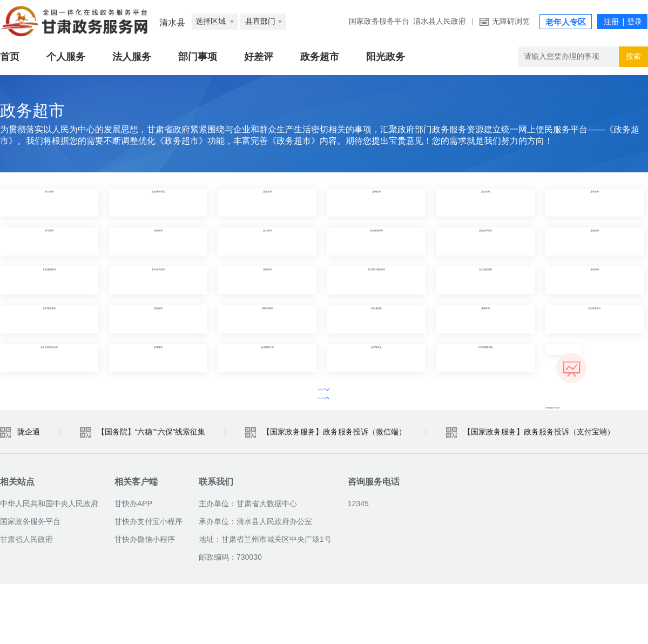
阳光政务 (386, 57)
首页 (10, 57)
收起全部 (347, 387)
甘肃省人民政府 (26, 599)
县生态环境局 (485, 241)
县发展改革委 (158, 202)
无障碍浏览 (511, 21)
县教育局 (267, 202)
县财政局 (158, 241)
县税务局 (485, 319)
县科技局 (376, 202)
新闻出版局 (267, 319)
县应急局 (595, 280)
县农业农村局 (158, 280)
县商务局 (267, 280)
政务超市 (320, 57)
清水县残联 (376, 319)
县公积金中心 (595, 319)
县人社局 (267, 241)
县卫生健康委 (485, 280)
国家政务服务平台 (379, 21)
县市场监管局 (49, 319)
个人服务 (66, 57)
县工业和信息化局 (49, 358)
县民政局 (595, 202)
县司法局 (49, 241)
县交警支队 (376, 358)
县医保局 (158, 319)
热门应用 (49, 202)
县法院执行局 (267, 358)
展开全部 (301, 387)
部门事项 (198, 57)
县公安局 (485, 202)
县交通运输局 (49, 280)
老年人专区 (566, 22)
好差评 (259, 57)
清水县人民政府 (440, 21)
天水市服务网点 (485, 358)
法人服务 (132, 57)
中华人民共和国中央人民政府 (49, 563)
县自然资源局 (376, 241)
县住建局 (595, 241)
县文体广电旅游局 (376, 280)
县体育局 (158, 358)
